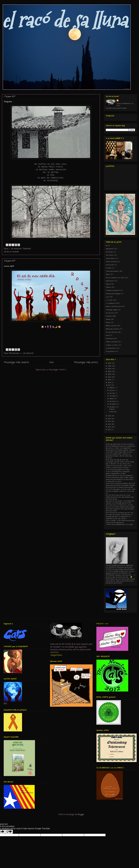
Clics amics (110, 255)
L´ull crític (109, 300)
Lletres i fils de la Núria (114, 306)
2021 (109, 377)
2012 (109, 427)
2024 (110, 369)
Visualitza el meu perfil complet (116, 108)
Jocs (108, 297)
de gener (113, 407)
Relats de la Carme (113, 329)
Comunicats (110, 265)
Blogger (81, 815)
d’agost (112, 388)
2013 (109, 424)
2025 (110, 366)
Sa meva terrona (112, 332)
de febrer (113, 404)
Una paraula (110, 351)
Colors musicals (111, 262)
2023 (110, 372)
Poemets (27, 249)
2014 (110, 421)
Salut (108, 335)
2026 (110, 363)
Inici (52, 362)
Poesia (108, 319)
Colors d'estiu (111, 258)
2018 (109, 383)
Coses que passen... (112, 271)
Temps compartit (112, 342)
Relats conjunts (111, 326)
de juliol (112, 390)
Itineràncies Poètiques (113, 294)
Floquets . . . (9, 102)
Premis (108, 323)
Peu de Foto (110, 313)
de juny (112, 393)
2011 (109, 430)
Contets (109, 268)
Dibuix (108, 274)
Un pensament (111, 348)
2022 (110, 374)
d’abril (112, 399)
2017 (109, 385)
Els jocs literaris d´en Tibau (115, 278)
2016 (109, 416)
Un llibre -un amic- (112, 345)
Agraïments (110, 249)
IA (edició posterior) (113, 290)
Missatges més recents (16, 362)
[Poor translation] (9, 832)
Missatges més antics (86, 362)
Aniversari (109, 252)
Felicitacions (14, 353)
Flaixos (108, 284)
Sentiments (110, 339)
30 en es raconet (11, 252)
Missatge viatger (112, 310)
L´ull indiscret (15, 249)
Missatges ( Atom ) (58, 370)
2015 (109, 419)
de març (113, 401)
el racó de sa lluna (65, 20)
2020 (110, 380)
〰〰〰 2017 (9, 266)
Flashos (109, 287)
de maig (112, 396)
